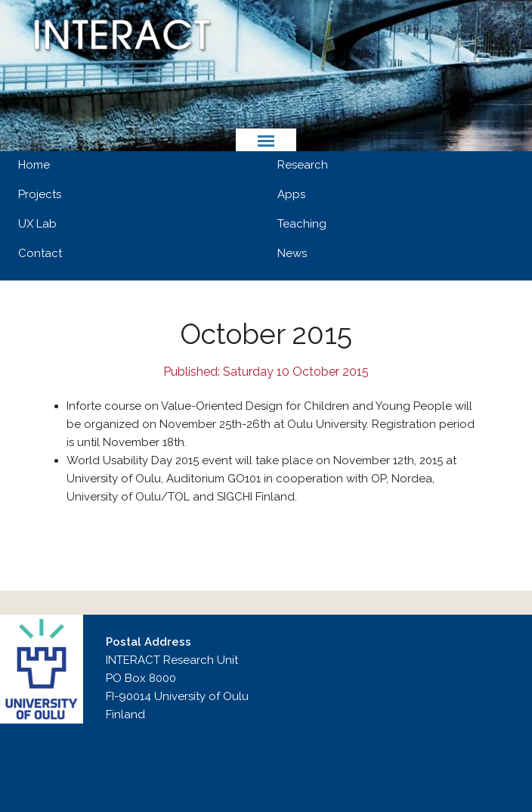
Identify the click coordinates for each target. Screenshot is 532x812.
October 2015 (266, 334)
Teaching (302, 224)
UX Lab (37, 224)
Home (34, 165)
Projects (40, 194)
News (292, 253)
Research (303, 165)
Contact (40, 253)
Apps (291, 194)
